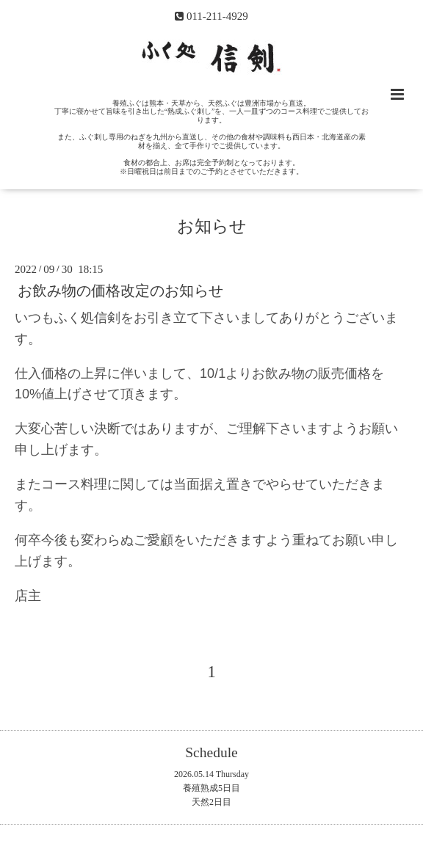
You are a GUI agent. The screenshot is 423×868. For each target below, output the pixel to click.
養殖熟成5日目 (211, 788)
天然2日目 (211, 802)
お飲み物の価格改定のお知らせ (120, 291)
